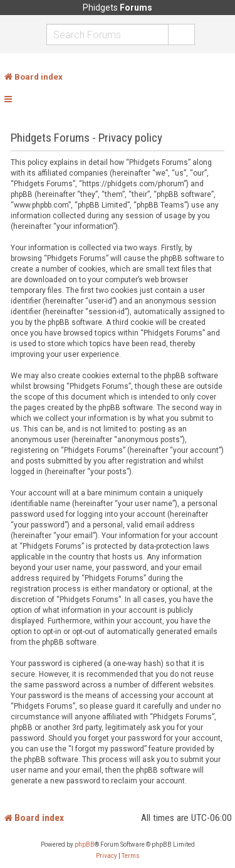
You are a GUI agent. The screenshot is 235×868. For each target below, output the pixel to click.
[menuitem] (107, 856)
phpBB (85, 844)
